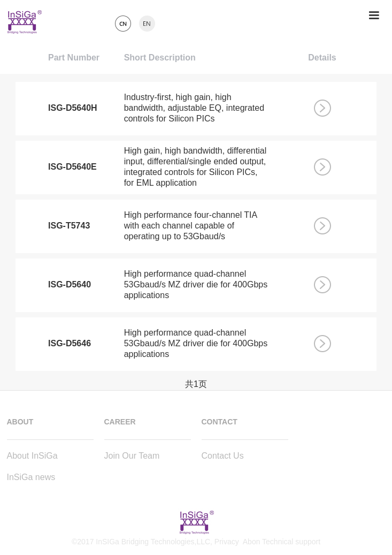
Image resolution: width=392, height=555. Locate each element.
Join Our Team (132, 456)
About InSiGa (32, 456)
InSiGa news (31, 477)
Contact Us (223, 456)
